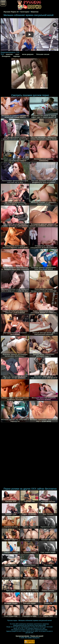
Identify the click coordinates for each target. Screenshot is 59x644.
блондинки (6, 56)
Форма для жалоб (37, 636)
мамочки (9, 54)
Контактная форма (22, 636)
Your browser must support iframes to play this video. (29, 35)
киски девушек (28, 54)
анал (17, 54)
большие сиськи (43, 54)
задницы (17, 56)
